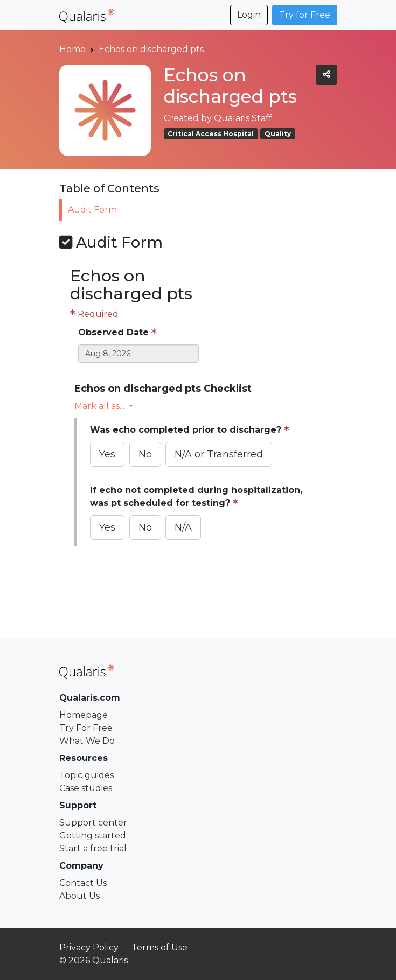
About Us (79, 896)
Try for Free (305, 15)
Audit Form (95, 210)
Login (249, 15)
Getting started (93, 836)
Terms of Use (159, 947)
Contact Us (83, 883)
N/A (183, 527)
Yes (107, 454)
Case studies (86, 788)
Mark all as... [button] (100, 406)
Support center (93, 823)
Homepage (84, 715)
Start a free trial (93, 848)
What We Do (87, 741)
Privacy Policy (89, 947)
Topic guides (86, 775)
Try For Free (86, 728)
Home (72, 49)
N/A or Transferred (219, 454)
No (145, 454)
